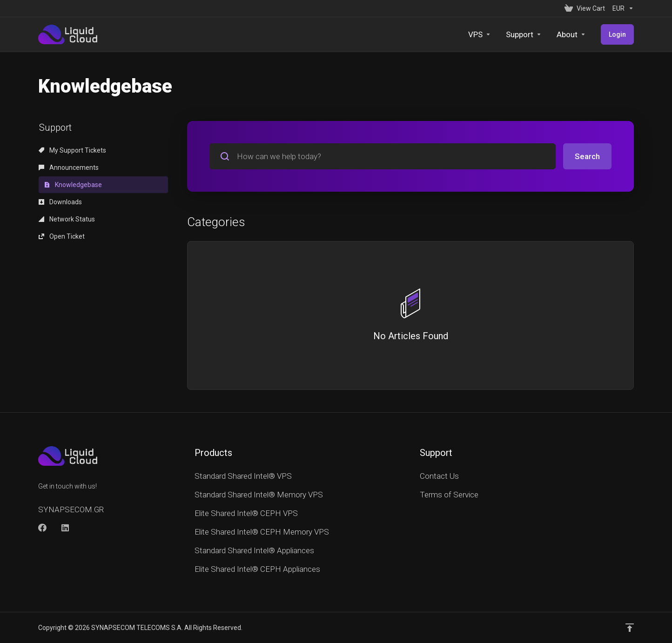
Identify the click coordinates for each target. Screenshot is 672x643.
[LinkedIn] (66, 528)
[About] (571, 34)
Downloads (60, 202)
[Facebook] (42, 528)
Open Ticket (62, 236)
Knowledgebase (73, 185)
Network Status (67, 219)
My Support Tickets (72, 150)
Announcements (69, 167)
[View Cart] (585, 8)
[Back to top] (630, 628)
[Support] (524, 34)
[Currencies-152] (621, 8)
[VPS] (480, 34)
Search (587, 156)
